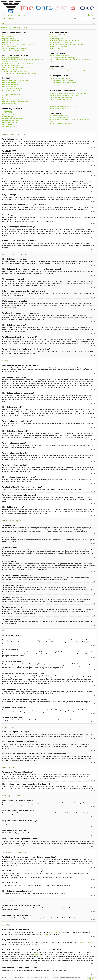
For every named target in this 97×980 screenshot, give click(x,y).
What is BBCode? (8, 111)
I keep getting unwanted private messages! (63, 58)
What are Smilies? (8, 115)
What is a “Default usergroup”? (59, 46)
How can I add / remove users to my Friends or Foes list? (67, 71)
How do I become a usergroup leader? (61, 43)
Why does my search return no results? (61, 80)
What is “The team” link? (57, 48)
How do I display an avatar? (11, 69)
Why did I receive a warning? (11, 96)
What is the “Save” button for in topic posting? (16, 100)
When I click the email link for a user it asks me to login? (20, 73)
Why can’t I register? (9, 39)
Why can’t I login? (8, 43)
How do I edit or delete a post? (12, 82)
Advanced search (94, 18)
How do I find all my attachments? (60, 108)
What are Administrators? (57, 35)
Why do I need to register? (10, 35)
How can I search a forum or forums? (61, 78)
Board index (8, 23)
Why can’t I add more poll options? (13, 88)
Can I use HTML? (8, 113)
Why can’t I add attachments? (11, 94)
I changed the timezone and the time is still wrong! (18, 63)
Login (13, 18)
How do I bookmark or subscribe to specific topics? (65, 95)
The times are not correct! (10, 62)
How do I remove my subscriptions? (60, 99)
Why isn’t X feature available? (59, 118)
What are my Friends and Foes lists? (61, 69)
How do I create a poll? (9, 86)
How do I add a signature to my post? (14, 84)
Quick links (5, 15)
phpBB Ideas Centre (85, 942)
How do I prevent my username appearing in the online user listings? (23, 60)
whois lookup (37, 954)
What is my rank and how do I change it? (15, 71)
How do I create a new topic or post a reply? (16, 80)
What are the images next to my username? (16, 67)
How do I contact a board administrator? (62, 123)
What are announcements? (11, 121)
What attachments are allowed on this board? (63, 106)
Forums (13, 15)
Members (24, 15)
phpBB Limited (54, 932)
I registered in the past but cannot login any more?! (18, 45)
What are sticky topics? (9, 123)
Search (6, 18)
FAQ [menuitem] (89, 15)
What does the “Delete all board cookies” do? (16, 50)
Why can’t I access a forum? (11, 92)
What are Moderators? (56, 37)
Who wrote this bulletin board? (59, 116)
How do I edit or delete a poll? (12, 90)
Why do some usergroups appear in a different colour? (66, 45)
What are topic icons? (9, 126)
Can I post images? (8, 117)
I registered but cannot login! (11, 41)
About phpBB (46, 934)
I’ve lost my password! (9, 46)
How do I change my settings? (12, 58)
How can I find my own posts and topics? (62, 86)
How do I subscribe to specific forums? (61, 97)
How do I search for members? (59, 84)
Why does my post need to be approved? (15, 102)
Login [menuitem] (93, 15)
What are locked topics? (10, 125)
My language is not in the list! (11, 65)
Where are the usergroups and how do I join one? (65, 41)
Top (94, 147)
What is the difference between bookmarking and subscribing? (69, 93)
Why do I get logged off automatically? (14, 48)
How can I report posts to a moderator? (14, 98)
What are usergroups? (56, 39)
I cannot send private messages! (59, 56)
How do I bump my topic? (10, 104)
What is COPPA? (8, 37)
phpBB (8, 307)
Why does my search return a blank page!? (63, 82)
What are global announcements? (13, 119)
